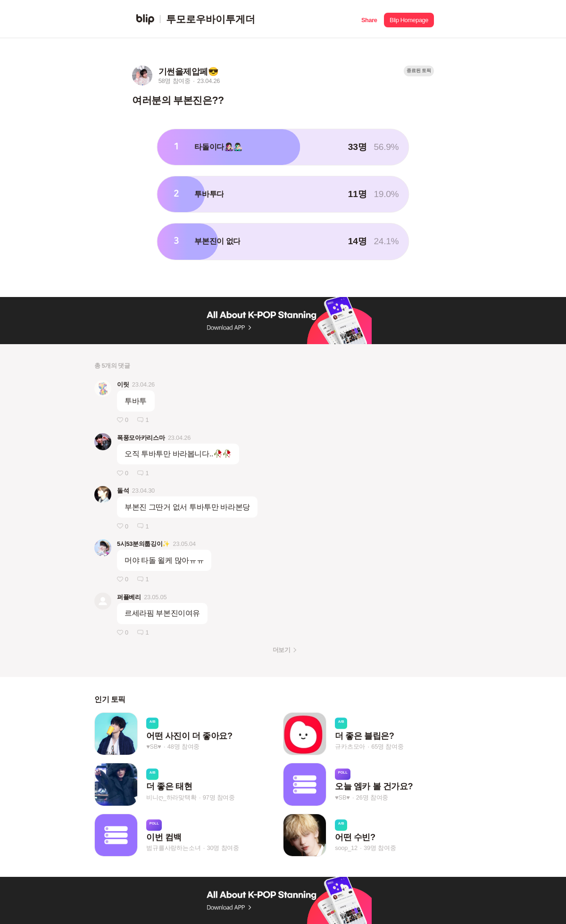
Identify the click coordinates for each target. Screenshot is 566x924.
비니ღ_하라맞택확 (171, 797)
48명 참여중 (183, 747)
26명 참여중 (372, 797)
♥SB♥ (154, 747)
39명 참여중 (380, 848)
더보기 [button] (281, 650)
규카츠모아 (350, 747)
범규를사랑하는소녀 (173, 848)
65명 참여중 (387, 747)
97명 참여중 (219, 797)
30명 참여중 (223, 848)
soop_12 (346, 848)
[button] (369, 19)
